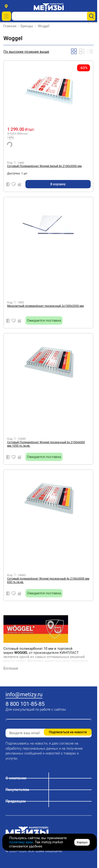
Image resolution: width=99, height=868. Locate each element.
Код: (10, 163)
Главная (10, 26)
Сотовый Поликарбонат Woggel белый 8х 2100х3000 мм (44, 166)
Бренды (27, 26)
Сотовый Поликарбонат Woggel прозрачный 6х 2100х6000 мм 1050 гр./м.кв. (46, 444)
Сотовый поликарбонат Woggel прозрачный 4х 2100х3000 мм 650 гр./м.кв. (48, 580)
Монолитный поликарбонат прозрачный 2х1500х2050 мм (45, 306)
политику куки (21, 842)
